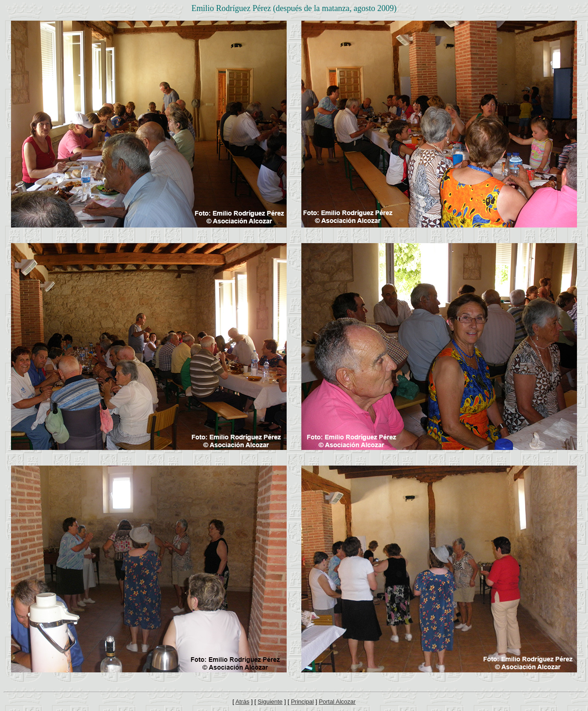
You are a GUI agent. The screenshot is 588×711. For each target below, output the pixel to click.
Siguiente (270, 702)
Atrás (242, 702)
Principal (302, 702)
